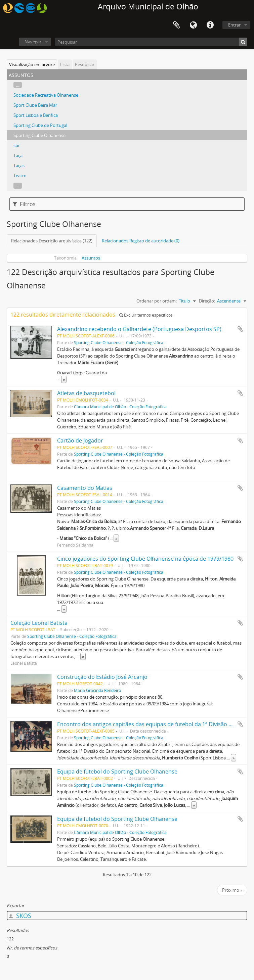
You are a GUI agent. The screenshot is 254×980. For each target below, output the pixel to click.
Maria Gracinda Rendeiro (97, 690)
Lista (65, 64)
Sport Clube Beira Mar (35, 105)
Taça (18, 155)
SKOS (20, 916)
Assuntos (91, 258)
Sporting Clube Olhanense (39, 135)
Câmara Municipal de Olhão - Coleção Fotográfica (120, 407)
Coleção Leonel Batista (39, 623)
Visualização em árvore (32, 64)
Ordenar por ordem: (157, 301)
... (18, 85)
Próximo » (232, 890)
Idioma (193, 25)
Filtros (24, 204)
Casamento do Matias (85, 488)
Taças (19, 166)
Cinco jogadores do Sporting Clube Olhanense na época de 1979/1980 (145, 559)
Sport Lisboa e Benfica (36, 115)
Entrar (234, 25)
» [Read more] (64, 379)
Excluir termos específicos (146, 315)
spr (17, 145)
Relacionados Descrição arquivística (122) (52, 241)
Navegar (33, 42)
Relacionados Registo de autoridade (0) (141, 241)
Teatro (20, 176)
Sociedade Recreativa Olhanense (46, 95)
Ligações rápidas (210, 25)
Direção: (207, 301)
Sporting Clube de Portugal (40, 125)
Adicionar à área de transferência (240, 329)
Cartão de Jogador (80, 440)
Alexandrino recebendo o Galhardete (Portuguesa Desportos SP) (139, 329)
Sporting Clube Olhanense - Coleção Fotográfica (119, 342)
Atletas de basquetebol (86, 393)
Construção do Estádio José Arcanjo (102, 677)
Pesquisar (85, 64)
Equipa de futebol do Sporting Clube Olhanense (117, 772)
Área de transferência (176, 25)
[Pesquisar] (151, 42)
